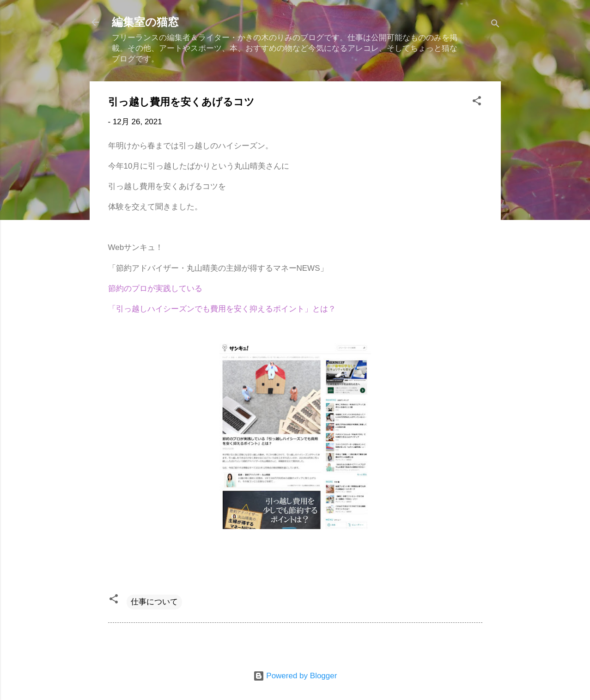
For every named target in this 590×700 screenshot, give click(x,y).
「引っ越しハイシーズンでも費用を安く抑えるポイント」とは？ (222, 309)
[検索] (495, 25)
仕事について (154, 602)
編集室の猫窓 (145, 22)
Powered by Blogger (295, 676)
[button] (477, 102)
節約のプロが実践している (155, 289)
